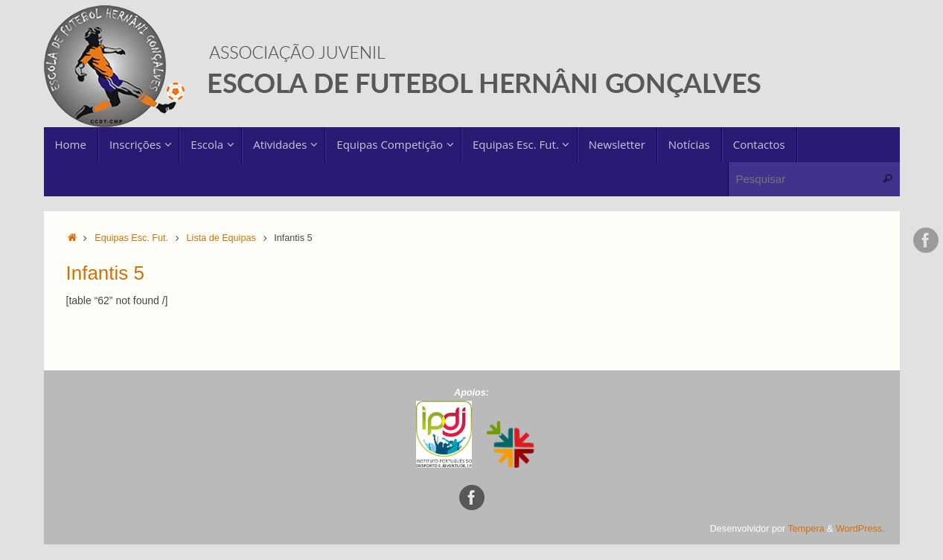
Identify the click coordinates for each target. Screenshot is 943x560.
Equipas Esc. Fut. (131, 238)
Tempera (806, 529)
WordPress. (860, 529)
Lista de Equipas (221, 238)
